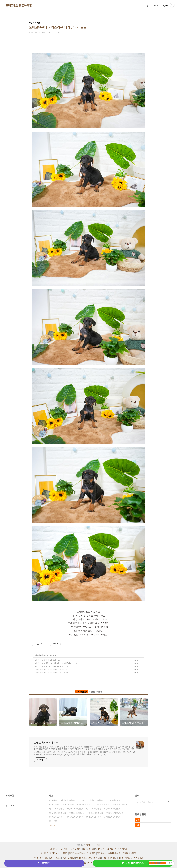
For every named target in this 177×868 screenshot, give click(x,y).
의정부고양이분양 (129, 853)
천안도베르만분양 (57, 817)
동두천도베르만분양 (58, 813)
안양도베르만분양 (96, 813)
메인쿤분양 (122, 849)
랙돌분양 (64, 853)
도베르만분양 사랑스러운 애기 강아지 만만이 (50, 669)
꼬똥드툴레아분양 (110, 858)
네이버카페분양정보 (133, 863)
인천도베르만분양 (77, 813)
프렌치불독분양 (95, 858)
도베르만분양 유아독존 (19, 6)
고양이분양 (65, 849)
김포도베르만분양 (57, 809)
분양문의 (44, 863)
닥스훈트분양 (111, 849)
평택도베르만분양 (94, 809)
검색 (169, 802)
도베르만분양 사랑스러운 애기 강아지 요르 (49, 672)
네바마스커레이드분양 (50, 853)
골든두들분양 (76, 849)
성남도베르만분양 (113, 817)
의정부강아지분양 (41, 858)
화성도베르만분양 (68, 800)
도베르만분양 (38, 655)
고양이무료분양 (69, 858)
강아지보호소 (55, 858)
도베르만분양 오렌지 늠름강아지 (45, 660)
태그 (156, 6)
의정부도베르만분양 (115, 813)
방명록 (166, 6)
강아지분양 (54, 804)
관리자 (98, 845)
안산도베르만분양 (76, 817)
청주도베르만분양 (94, 817)
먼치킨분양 (91, 853)
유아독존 (53, 800)
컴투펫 (82, 800)
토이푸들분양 (88, 849)
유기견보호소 (82, 858)
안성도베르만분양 (76, 809)
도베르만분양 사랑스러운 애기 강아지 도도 (49, 666)
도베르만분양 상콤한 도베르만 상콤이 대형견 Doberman (54, 663)
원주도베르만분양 (113, 809)
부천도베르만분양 (115, 800)
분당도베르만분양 (120, 804)
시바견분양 (138, 858)
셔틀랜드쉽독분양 (125, 858)
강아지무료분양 (114, 853)
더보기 (51, 825)
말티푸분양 (100, 849)
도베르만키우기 (103, 804)
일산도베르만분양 (96, 800)
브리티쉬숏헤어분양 (77, 853)
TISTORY (89, 845)
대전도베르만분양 (85, 804)
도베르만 (53, 821)
